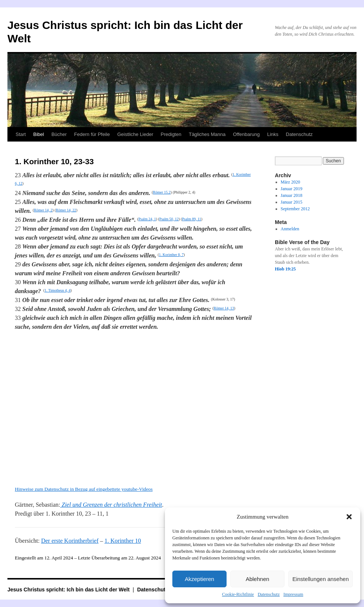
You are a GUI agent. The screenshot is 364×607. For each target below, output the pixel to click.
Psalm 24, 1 (147, 219)
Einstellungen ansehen (321, 579)
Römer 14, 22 (66, 210)
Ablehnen (257, 579)
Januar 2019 (292, 189)
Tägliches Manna (207, 134)
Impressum (293, 594)
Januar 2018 (292, 195)
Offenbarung (246, 134)
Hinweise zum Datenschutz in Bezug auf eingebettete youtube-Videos (84, 489)
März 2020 (290, 182)
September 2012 (295, 209)
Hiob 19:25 (285, 269)
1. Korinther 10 (123, 541)
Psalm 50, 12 (169, 219)
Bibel (38, 134)
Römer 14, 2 (43, 210)
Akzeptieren (199, 579)
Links (273, 134)
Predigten (171, 134)
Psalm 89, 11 (192, 219)
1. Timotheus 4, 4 (58, 290)
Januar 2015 (292, 202)
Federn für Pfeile (92, 134)
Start (21, 134)
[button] (349, 517)
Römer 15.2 (162, 192)
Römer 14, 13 (224, 308)
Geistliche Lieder (135, 134)
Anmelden (290, 229)
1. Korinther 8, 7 (171, 255)
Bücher (59, 134)
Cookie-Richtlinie (238, 594)
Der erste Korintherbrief (70, 541)
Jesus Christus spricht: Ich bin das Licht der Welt (69, 590)
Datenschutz (269, 594)
